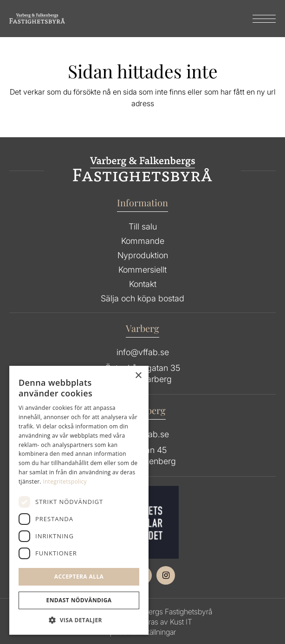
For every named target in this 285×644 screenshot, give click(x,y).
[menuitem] (259, 19)
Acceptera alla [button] (79, 577)
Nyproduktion (143, 255)
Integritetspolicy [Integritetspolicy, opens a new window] (65, 481)
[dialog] (79, 500)
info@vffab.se (143, 352)
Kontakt (143, 284)
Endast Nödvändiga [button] (79, 600)
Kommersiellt (142, 270)
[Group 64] (37, 19)
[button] (79, 620)
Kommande (143, 241)
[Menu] (259, 19)
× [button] (138, 376)
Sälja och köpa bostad (142, 298)
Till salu (143, 226)
